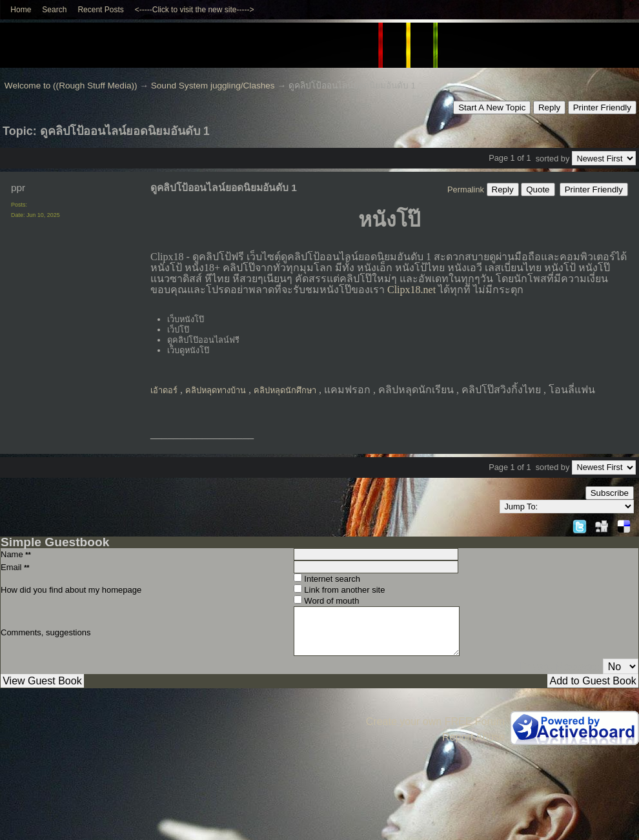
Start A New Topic (492, 108)
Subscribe (610, 493)
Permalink (466, 190)
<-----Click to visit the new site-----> (195, 10)
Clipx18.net (411, 290)
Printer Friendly (602, 108)
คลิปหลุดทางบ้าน (216, 390)
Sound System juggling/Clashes (213, 86)
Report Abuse (473, 737)
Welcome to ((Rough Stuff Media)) (71, 86)
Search (54, 10)
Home (21, 10)
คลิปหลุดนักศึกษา (285, 390)
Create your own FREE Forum (435, 722)
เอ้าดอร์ (164, 390)
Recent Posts (100, 10)
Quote (538, 190)
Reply (549, 108)
